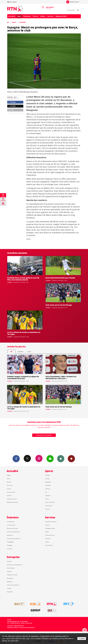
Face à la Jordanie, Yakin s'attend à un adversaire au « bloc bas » (61, 377)
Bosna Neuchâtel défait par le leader (60, 278)
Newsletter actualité (12, 502)
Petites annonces (50, 535)
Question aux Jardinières (14, 539)
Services (50, 16)
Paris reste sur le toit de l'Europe (59, 305)
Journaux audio (11, 492)
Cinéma (47, 525)
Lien (11, 110)
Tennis (47, 499)
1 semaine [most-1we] (20, 352)
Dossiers (9, 495)
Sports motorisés (50, 502)
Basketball (48, 482)
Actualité (12, 16)
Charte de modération (13, 585)
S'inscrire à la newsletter (44, 435)
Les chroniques (11, 525)
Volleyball (48, 485)
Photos (36, 16)
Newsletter (10, 592)
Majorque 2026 (61, 16)
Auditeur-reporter (73, 2)
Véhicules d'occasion (51, 522)
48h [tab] (11, 352)
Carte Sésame (11, 568)
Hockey (47, 479)
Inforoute (48, 539)
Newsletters (50, 459)
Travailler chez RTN (12, 575)
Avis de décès (49, 545)
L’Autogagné (10, 542)
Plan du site (29, 623)
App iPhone (61, 459)
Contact (9, 588)
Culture (9, 489)
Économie (10, 485)
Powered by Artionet (13, 628)
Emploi (47, 542)
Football (22, 22)
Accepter (82, 639)
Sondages (10, 545)
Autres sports (49, 506)
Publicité (9, 571)
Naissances (10, 535)
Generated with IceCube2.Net (27, 628)
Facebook (16, 459)
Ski (46, 492)
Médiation (10, 582)
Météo (47, 532)
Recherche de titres (12, 528)
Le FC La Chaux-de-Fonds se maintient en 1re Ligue (24, 333)
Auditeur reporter (12, 499)
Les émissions (11, 522)
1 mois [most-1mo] (29, 352)
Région (9, 475)
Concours (10, 549)
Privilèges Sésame (50, 528)
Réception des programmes (15, 565)
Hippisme (48, 495)
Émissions (27, 16)
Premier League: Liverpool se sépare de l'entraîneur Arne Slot (23, 377)
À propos (9, 561)
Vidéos (43, 16)
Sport (19, 16)
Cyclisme (48, 489)
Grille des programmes (13, 532)
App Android (71, 459)
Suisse (9, 479)
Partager (12, 102)
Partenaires (10, 578)
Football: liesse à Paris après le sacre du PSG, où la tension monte (23, 279)
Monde (9, 482)
